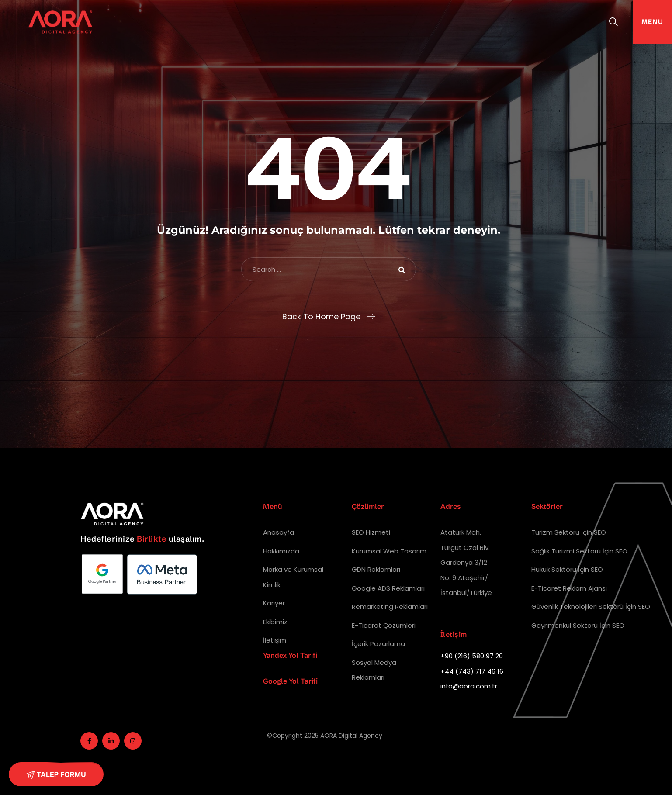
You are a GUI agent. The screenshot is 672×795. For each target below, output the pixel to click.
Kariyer (274, 603)
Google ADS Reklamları (388, 588)
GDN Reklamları (376, 569)
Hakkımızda (281, 551)
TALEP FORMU (56, 775)
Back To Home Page (321, 316)
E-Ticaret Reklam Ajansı (569, 588)
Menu (652, 22)
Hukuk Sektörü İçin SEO (567, 569)
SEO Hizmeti (371, 532)
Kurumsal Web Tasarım (389, 551)
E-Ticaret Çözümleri (384, 625)
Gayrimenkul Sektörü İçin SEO (578, 625)
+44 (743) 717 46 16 (472, 671)
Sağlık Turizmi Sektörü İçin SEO (579, 551)
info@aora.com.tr (469, 686)
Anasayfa (279, 532)
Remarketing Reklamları (390, 607)
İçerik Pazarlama (378, 644)
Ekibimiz (275, 622)
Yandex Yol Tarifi (290, 655)
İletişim (275, 640)
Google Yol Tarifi (290, 681)
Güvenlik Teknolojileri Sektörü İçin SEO (591, 607)
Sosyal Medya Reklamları (374, 670)
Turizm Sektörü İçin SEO (569, 532)
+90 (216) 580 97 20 (472, 656)
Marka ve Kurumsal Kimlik (293, 577)
